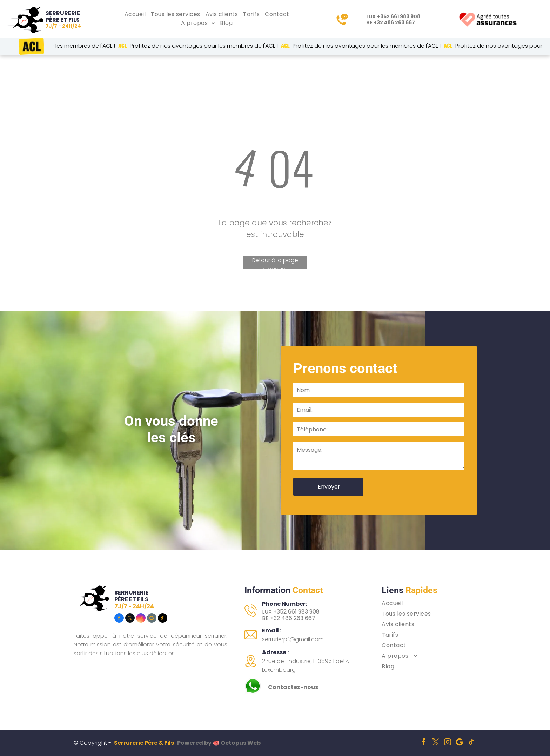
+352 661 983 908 (399, 16)
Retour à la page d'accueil (275, 263)
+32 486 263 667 (394, 22)
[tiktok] (163, 619)
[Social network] (152, 619)
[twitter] (130, 619)
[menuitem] (136, 14)
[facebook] (119, 619)
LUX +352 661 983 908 (291, 612)
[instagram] (141, 619)
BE (265, 618)
